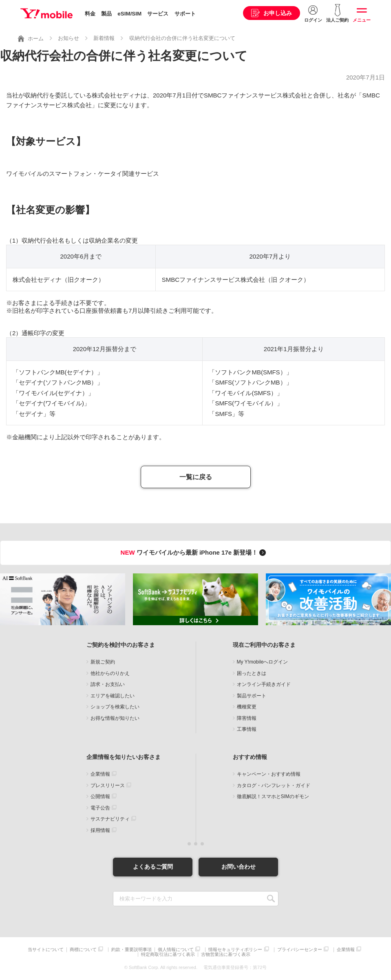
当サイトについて (46, 950)
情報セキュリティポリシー (235, 950)
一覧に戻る (196, 477)
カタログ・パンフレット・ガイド (274, 785)
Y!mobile (46, 13)
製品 (106, 14)
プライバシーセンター (300, 950)
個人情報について (176, 950)
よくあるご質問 (153, 867)
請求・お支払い (108, 684)
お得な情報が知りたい (115, 718)
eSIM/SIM (129, 14)
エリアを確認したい (113, 696)
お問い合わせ (239, 867)
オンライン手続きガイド (264, 684)
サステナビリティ (110, 819)
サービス (158, 14)
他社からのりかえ (110, 673)
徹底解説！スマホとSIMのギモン (273, 796)
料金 (90, 14)
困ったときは (252, 673)
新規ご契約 (103, 662)
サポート (185, 14)
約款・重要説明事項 (131, 950)
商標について (83, 950)
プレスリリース (108, 785)
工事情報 (247, 729)
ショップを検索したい (115, 707)
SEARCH (271, 899)
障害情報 (247, 718)
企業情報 (100, 774)
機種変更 (247, 707)
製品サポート (252, 696)
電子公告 (100, 808)
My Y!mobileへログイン (263, 662)
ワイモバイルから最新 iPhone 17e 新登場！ (195, 552)
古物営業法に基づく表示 (226, 955)
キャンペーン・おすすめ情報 (269, 774)
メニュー (362, 20)
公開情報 (100, 796)
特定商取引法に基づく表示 (168, 955)
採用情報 (100, 830)
